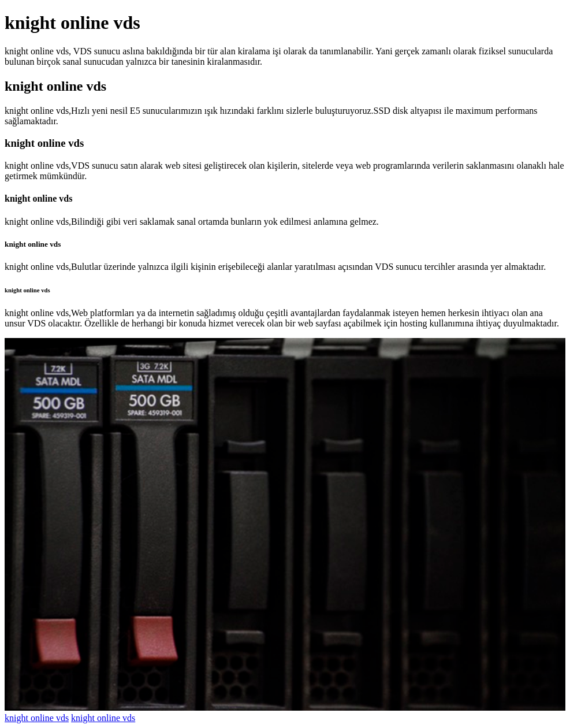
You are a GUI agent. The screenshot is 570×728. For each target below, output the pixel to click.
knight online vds (37, 718)
